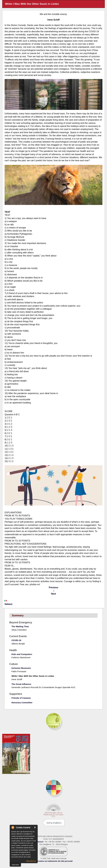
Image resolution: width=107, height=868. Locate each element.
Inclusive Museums (21, 668)
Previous (53, 587)
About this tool (31, 861)
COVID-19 (16, 640)
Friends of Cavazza (21, 698)
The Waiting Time (20, 626)
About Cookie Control (13, 827)
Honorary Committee (22, 703)
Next (54, 594)
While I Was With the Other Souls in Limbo (33, 676)
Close (35, 827)
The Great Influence (21, 684)
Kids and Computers (22, 654)
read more (15, 865)
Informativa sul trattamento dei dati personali (53, 861)
